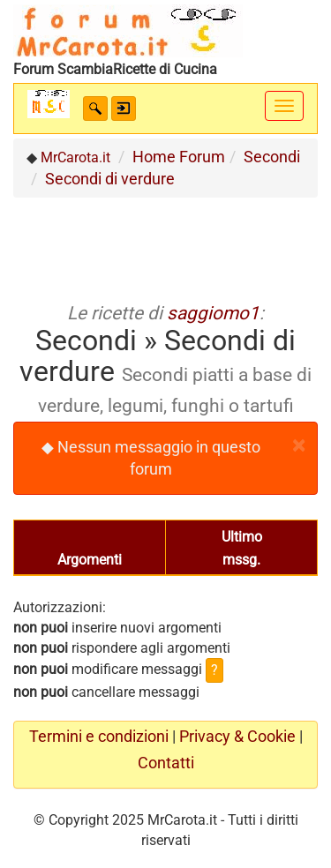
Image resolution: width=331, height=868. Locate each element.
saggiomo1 (213, 313)
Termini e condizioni (99, 737)
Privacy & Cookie (237, 737)
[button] (95, 108)
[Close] (298, 446)
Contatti (166, 763)
